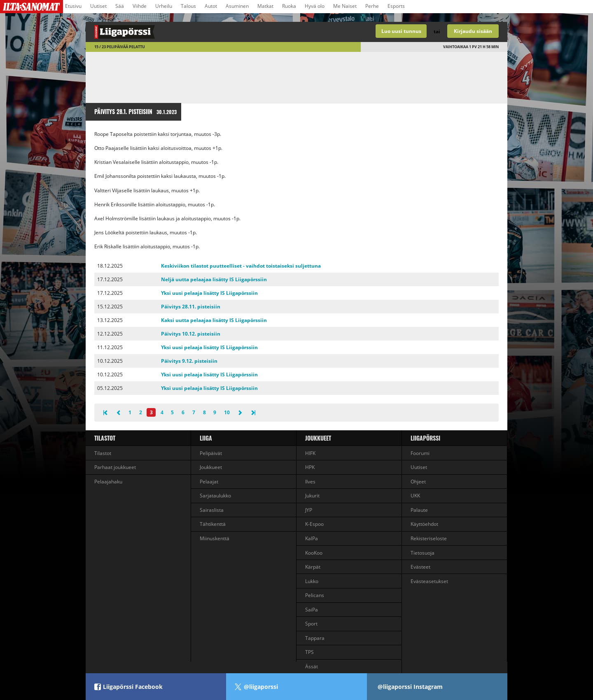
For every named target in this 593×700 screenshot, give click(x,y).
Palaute (419, 510)
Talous (188, 6)
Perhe (372, 6)
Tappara (315, 638)
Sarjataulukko (215, 496)
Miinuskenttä (215, 538)
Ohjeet (418, 482)
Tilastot (105, 438)
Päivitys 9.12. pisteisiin (189, 361)
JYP (309, 510)
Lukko (312, 581)
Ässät (312, 666)
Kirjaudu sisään (473, 31)
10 (227, 412)
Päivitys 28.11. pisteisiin (191, 307)
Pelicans (315, 595)
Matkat (265, 6)
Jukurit (312, 496)
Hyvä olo (315, 6)
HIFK (310, 453)
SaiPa (312, 610)
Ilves (310, 482)
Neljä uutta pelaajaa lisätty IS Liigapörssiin (214, 279)
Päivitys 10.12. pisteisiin (191, 334)
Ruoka (289, 6)
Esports (396, 6)
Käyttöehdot (424, 524)
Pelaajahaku (108, 482)
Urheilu (164, 6)
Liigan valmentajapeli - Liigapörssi (191, 32)
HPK (310, 467)
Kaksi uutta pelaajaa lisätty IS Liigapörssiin (214, 320)
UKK (415, 496)
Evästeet (420, 567)
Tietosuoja (423, 553)
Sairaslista (212, 510)
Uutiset (98, 6)
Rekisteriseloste (429, 538)
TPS (309, 652)
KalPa (312, 538)
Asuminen (237, 6)
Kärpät (313, 567)
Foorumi (420, 453)
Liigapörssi (425, 438)
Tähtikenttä (213, 524)
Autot (211, 6)
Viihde (140, 6)
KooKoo (314, 553)
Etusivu (73, 6)
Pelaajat (209, 482)
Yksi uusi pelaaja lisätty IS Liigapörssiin (209, 293)
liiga (206, 438)
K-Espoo (314, 524)
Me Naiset (345, 6)
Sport (311, 624)
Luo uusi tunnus (401, 31)
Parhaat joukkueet (115, 467)
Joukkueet (211, 467)
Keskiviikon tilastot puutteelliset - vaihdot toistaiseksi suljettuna (241, 266)
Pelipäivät (211, 453)
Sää (120, 6)
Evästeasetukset (429, 581)
